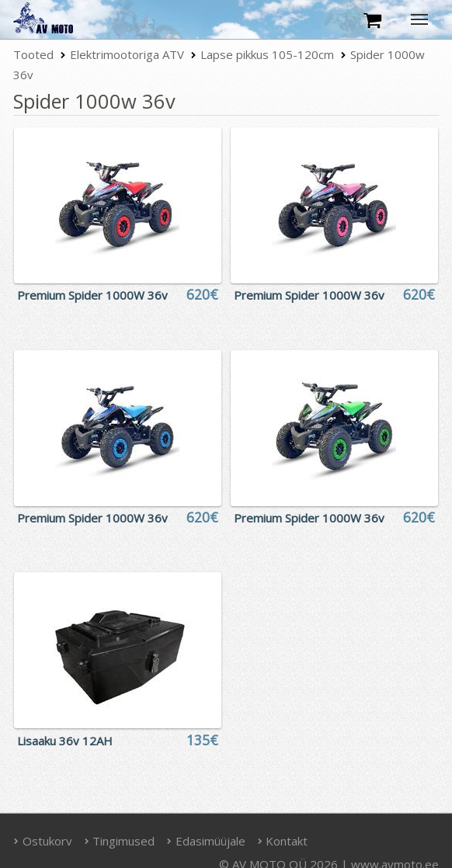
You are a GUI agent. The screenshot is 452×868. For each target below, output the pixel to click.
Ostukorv (43, 841)
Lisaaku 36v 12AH (65, 741)
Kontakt (283, 841)
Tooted (33, 54)
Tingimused (120, 841)
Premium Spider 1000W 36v (92, 295)
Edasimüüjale (206, 841)
